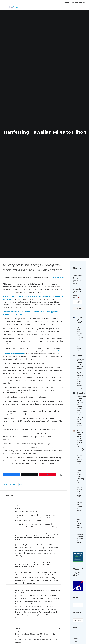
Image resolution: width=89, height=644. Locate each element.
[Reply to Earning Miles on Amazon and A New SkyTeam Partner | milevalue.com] (59, 590)
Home (27, 7)
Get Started (36, 7)
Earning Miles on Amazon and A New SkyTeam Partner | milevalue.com (36, 590)
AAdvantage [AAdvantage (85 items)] (77, 635)
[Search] (85, 8)
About (73, 7)
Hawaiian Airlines (38, 137)
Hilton (48, 137)
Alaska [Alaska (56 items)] (76, 642)
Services (47, 7)
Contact (67, 2)
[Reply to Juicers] (59, 629)
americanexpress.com (31, 268)
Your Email (76, 297)
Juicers (17, 629)
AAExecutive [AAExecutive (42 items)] (77, 638)
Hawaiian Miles (7, 484)
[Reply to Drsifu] (59, 506)
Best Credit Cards (61, 7)
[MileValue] (11, 7)
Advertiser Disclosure (79, 2)
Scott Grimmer (66, 137)
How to (53, 137)
